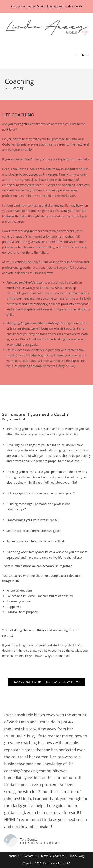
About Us (14, 856)
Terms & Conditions (52, 856)
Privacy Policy (76, 856)
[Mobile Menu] (82, 55)
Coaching (17, 88)
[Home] (6, 88)
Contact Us (30, 856)
